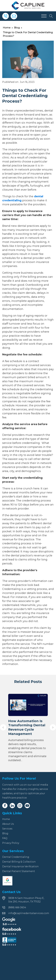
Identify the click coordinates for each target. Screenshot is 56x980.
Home (7, 28)
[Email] (14, 16)
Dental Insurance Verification (20, 866)
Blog (17, 28)
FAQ (5, 838)
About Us (8, 824)
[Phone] (6, 16)
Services (7, 829)
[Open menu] (44, 16)
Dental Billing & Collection (19, 862)
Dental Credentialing (16, 857)
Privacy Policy (11, 843)
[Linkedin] (12, 806)
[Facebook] (5, 806)
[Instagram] (20, 806)
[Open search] (51, 16)
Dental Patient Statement (19, 871)
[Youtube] (27, 806)
